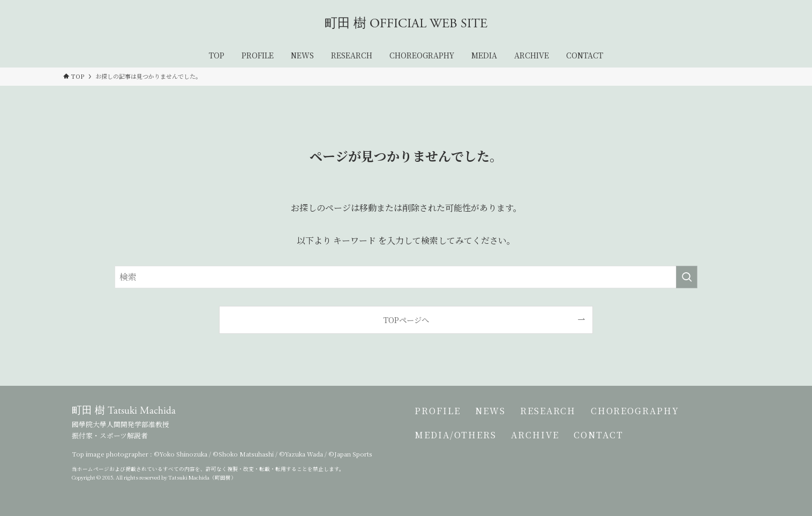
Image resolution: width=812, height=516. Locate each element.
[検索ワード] (406, 277)
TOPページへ (406, 320)
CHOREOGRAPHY (646, 413)
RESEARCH (555, 413)
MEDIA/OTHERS (456, 441)
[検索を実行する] (687, 277)
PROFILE (437, 413)
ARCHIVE (539, 441)
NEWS (494, 413)
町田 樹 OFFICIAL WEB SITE (406, 24)
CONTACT (606, 441)
